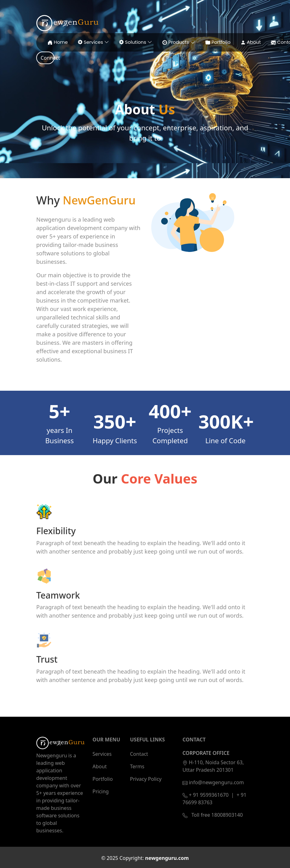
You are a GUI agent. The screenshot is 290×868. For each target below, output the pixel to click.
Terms (137, 766)
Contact (139, 754)
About (100, 766)
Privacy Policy (146, 779)
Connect (47, 58)
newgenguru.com (167, 858)
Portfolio (103, 779)
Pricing (101, 791)
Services (102, 754)
